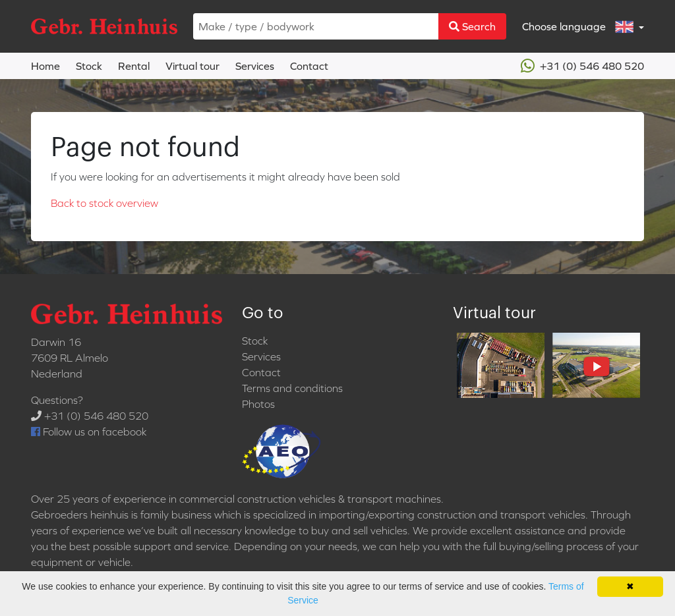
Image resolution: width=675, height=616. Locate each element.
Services (255, 66)
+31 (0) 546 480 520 (582, 66)
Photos (258, 404)
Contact (309, 66)
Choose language (579, 27)
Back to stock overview (104, 203)
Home (45, 66)
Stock (89, 66)
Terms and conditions (292, 388)
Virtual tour (192, 66)
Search (472, 26)
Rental (134, 66)
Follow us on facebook (89, 432)
